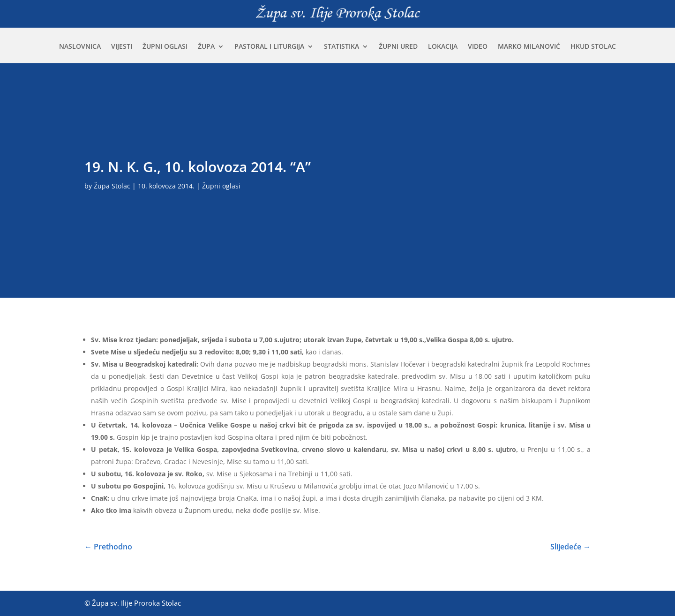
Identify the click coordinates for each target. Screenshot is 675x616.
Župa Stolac (112, 186)
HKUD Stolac (593, 47)
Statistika (341, 47)
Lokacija (443, 47)
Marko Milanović (529, 47)
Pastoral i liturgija (269, 47)
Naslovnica (80, 47)
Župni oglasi (165, 47)
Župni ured (398, 47)
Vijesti (122, 47)
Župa (206, 47)
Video (478, 47)
